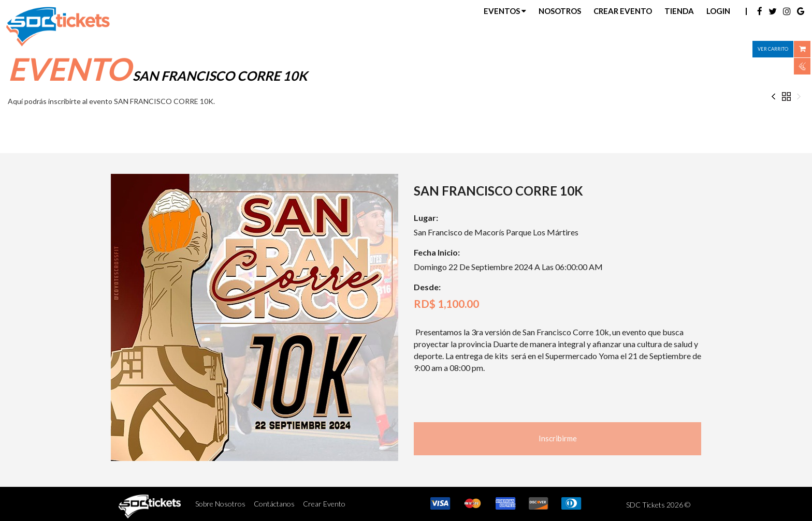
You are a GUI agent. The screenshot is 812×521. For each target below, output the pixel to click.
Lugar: (426, 218)
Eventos (505, 11)
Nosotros (560, 11)
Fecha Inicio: (437, 252)
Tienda (679, 11)
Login (718, 11)
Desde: (427, 287)
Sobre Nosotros (220, 504)
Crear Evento (623, 11)
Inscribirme (558, 438)
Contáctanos (274, 504)
